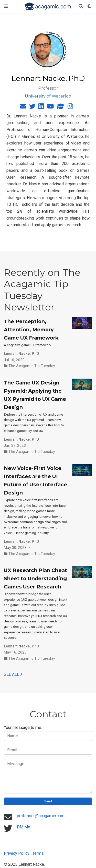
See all (13, 674)
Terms (38, 853)
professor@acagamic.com (41, 816)
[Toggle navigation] (6, 6)
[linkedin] (41, 107)
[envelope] (23, 107)
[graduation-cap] (61, 107)
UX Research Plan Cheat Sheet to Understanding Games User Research (35, 578)
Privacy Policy (17, 853)
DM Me (24, 827)
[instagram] (70, 107)
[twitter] (32, 107)
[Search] (81, 7)
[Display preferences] (90, 7)
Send (48, 801)
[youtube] (50, 107)
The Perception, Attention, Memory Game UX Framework (31, 330)
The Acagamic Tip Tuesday (32, 366)
